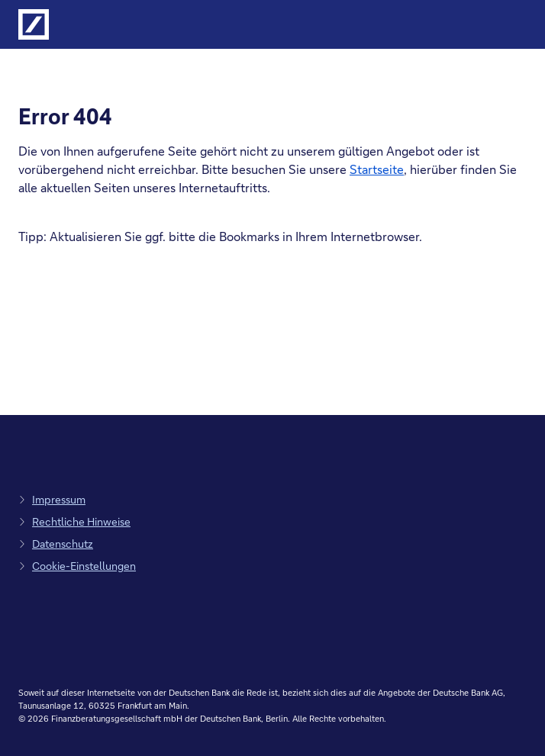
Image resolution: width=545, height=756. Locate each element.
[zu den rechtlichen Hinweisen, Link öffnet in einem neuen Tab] (74, 521)
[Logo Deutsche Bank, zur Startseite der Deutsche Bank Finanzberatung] (34, 24)
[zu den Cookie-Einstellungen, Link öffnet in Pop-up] (77, 566)
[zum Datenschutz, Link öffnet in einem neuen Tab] (56, 544)
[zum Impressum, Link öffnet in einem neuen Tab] (52, 499)
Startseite (377, 169)
